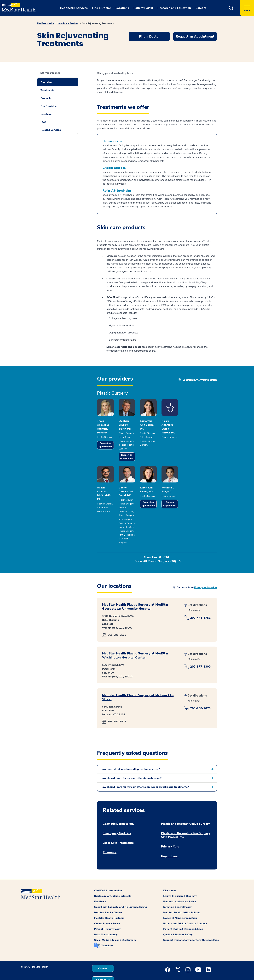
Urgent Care (169, 842)
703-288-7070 (200, 694)
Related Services (51, 130)
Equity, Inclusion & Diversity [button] (180, 882)
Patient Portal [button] (143, 8)
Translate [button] (107, 931)
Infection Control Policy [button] (177, 893)
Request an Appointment (110, 446)
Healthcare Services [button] (74, 8)
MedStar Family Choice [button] (108, 898)
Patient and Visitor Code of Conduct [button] (185, 909)
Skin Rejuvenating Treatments (98, 23)
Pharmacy (110, 838)
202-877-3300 (200, 653)
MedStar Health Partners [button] (109, 904)
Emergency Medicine (117, 819)
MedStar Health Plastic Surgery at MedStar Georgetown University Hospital (135, 592)
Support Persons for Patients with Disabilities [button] (191, 926)
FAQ (43, 122)
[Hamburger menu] (247, 8)
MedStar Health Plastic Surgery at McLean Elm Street (138, 683)
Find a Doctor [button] (102, 8)
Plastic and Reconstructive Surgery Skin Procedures (185, 821)
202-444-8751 (200, 604)
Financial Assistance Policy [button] (180, 887)
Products (46, 98)
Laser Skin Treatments (118, 829)
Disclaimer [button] (170, 876)
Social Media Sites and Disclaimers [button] (115, 926)
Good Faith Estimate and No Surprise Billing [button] (121, 893)
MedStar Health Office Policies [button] (182, 898)
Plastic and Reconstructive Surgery (185, 810)
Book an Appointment (200, 509)
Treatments (47, 90)
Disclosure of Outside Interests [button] (113, 882)
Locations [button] (122, 8)
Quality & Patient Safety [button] (178, 920)
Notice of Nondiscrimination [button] (180, 904)
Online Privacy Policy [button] (107, 909)
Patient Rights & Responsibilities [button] (183, 915)
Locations (46, 114)
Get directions (197, 591)
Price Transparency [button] (106, 920)
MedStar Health (45, 23)
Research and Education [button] (174, 8)
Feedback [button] (100, 887)
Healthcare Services (68, 23)
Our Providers (49, 106)
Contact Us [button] (103, 966)
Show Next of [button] (157, 547)
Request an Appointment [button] (195, 36)
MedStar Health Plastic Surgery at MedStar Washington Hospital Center (135, 641)
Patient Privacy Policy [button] (107, 915)
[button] (231, 8)
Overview (46, 82)
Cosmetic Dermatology (119, 810)
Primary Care (170, 833)
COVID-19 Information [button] (108, 876)
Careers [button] (201, 8)
